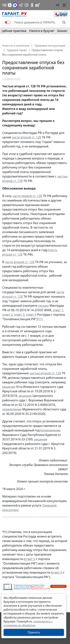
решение (9, 387)
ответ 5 (30, 559)
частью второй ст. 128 (45, 373)
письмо (43, 306)
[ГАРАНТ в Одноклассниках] (32, 5)
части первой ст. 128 (27, 196)
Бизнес (62, 31)
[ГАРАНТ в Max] (15, 5)
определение (12, 409)
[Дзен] (10, 5)
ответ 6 (57, 572)
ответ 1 (58, 310)
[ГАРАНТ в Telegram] (21, 5)
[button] (57, 5)
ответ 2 (7, 315)
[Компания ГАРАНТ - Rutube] (38, 5)
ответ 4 (31, 315)
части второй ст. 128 (26, 137)
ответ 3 (19, 315)
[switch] (8, 22)
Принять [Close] (34, 632)
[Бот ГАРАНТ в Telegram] (27, 5)
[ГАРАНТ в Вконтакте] (4, 5)
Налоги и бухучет (42, 31)
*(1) (40, 319)
